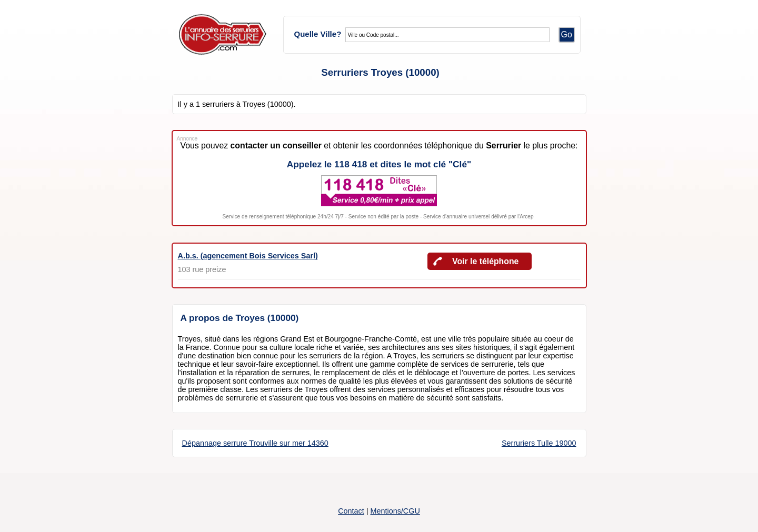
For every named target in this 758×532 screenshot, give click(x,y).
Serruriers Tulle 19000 (539, 443)
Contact (351, 511)
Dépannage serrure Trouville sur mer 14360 (255, 443)
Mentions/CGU (395, 511)
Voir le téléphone (485, 261)
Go (567, 34)
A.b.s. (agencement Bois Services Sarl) (248, 256)
